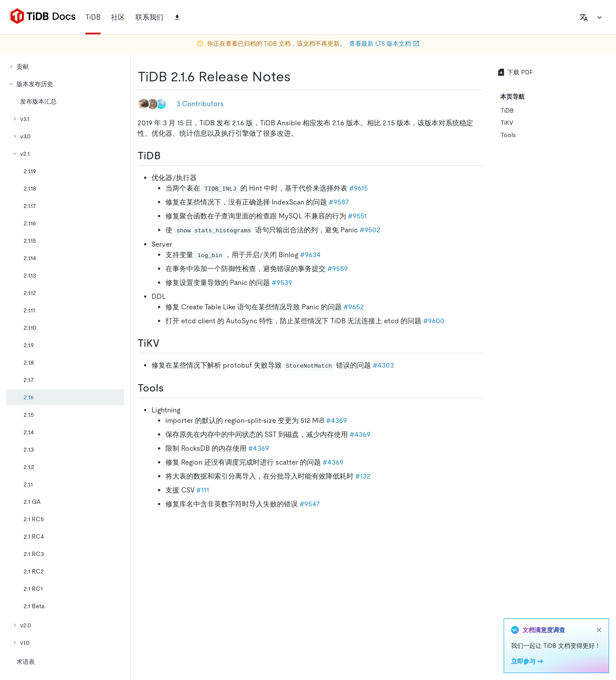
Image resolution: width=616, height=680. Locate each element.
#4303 (383, 365)
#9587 (339, 202)
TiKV (507, 123)
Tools (508, 135)
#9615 (358, 188)
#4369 (337, 420)
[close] (599, 630)
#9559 (338, 269)
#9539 (282, 283)
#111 (203, 490)
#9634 (310, 255)
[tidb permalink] (168, 156)
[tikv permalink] (167, 343)
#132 (363, 476)
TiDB (507, 111)
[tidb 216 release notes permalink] (298, 77)
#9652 (354, 307)
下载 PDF (515, 72)
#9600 (434, 321)
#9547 (310, 504)
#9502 (370, 230)
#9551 (357, 216)
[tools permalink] (171, 388)
